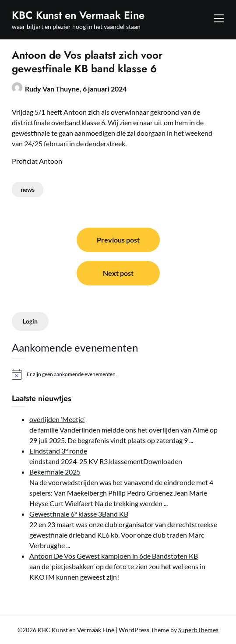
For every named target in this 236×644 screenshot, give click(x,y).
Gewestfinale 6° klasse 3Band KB (79, 514)
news (28, 189)
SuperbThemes (198, 630)
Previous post (118, 240)
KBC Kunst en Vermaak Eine (78, 15)
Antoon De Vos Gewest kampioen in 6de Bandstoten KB (114, 556)
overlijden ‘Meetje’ (57, 419)
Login (30, 321)
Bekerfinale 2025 (55, 472)
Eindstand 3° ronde (58, 451)
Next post (118, 273)
